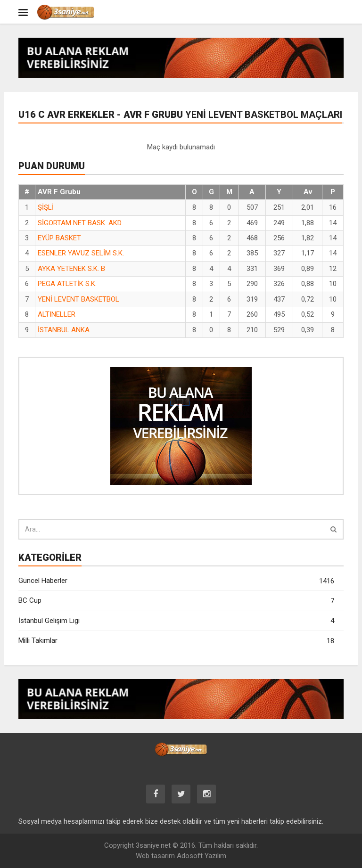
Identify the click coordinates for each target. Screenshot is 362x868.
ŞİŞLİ (46, 207)
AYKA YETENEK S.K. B (71, 269)
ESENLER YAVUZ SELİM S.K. (81, 253)
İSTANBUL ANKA (64, 330)
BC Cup (176, 601)
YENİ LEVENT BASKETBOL (78, 299)
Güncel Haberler (176, 581)
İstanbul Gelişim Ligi (176, 621)
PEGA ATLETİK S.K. (67, 284)
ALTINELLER (57, 314)
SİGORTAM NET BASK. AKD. (80, 223)
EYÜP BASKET (59, 238)
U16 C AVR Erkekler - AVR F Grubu (180, 115)
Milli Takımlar (176, 641)
